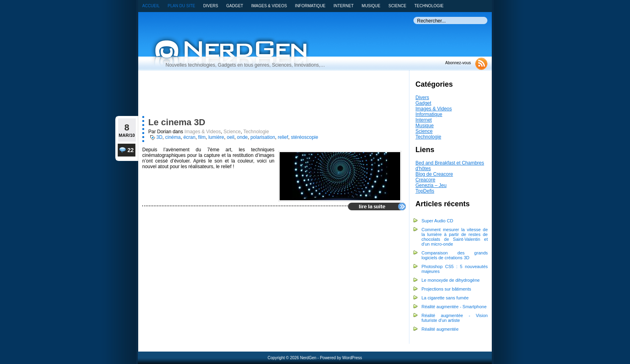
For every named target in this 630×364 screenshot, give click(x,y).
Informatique (429, 114)
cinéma (173, 137)
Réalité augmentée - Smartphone (454, 307)
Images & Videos (434, 109)
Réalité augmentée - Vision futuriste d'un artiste (455, 318)
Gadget (423, 103)
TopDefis (425, 191)
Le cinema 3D (177, 122)
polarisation (263, 137)
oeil (230, 137)
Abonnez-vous (458, 63)
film (202, 137)
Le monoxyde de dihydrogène (451, 280)
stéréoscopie (305, 137)
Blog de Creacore (434, 174)
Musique (424, 126)
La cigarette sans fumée (445, 298)
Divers (422, 98)
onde (242, 137)
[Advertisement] (259, 95)
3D (159, 137)
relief (283, 137)
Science (424, 131)
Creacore (425, 180)
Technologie (428, 137)
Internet (424, 120)
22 (127, 150)
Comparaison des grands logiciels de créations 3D (455, 255)
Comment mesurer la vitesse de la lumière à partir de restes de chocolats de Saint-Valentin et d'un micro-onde (455, 237)
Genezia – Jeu (431, 185)
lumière (216, 137)
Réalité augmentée (440, 329)
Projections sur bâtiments (446, 289)
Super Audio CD (437, 221)
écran (189, 137)
